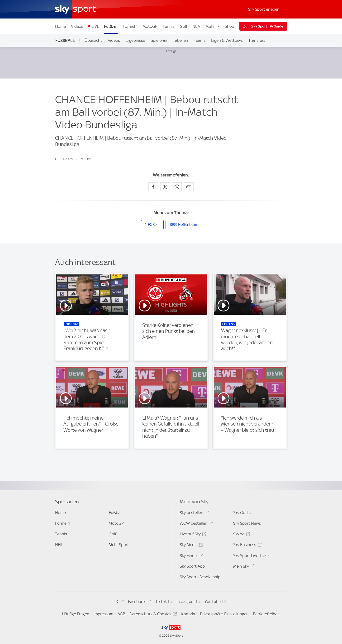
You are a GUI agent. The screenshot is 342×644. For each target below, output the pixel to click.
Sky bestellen (194, 513)
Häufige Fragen (76, 614)
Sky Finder (191, 556)
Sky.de (241, 535)
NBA (196, 26)
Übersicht (93, 40)
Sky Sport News (247, 523)
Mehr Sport (119, 545)
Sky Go (241, 513)
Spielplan (159, 40)
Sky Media (191, 545)
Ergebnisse (135, 40)
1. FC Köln (152, 225)
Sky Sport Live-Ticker (252, 556)
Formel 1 (130, 26)
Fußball (111, 26)
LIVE (95, 26)
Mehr (213, 26)
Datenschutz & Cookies (152, 615)
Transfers (257, 40)
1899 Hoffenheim (183, 225)
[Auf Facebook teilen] (153, 187)
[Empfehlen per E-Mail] (189, 187)
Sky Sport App (192, 566)
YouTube (215, 602)
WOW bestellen (196, 524)
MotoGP (150, 26)
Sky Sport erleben (264, 9)
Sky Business (247, 545)
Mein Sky (243, 567)
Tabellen (180, 40)
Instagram (188, 602)
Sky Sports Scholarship (200, 577)
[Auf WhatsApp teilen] (177, 187)
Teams (200, 40)
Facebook (139, 602)
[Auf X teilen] (165, 187)
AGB (121, 614)
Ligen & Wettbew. (227, 40)
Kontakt (188, 614)
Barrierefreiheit (266, 614)
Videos (77, 26)
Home (60, 26)
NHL (59, 545)
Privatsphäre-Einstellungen (224, 614)
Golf (184, 26)
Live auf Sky (192, 535)
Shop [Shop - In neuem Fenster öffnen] (230, 26)
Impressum (103, 614)
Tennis (169, 26)
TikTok (163, 602)
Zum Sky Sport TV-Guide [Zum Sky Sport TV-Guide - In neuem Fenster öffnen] (263, 26)
